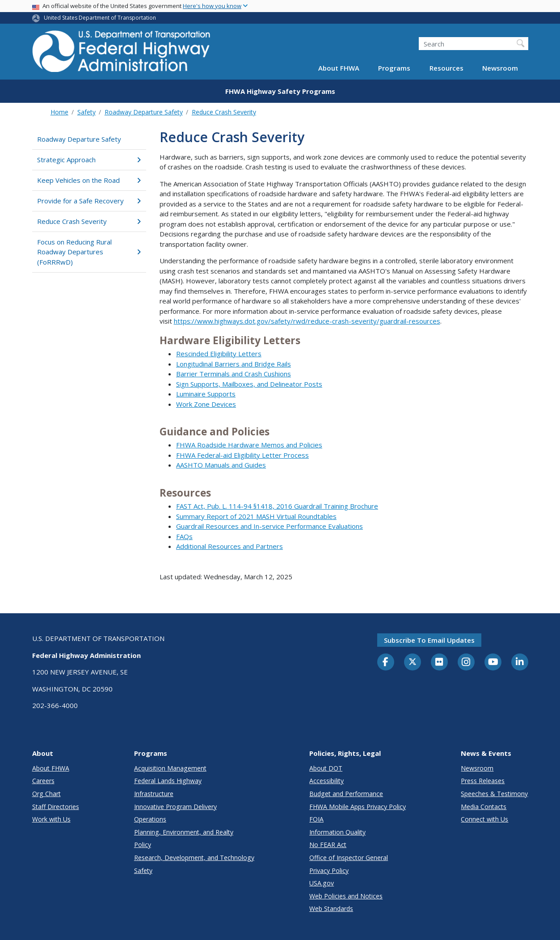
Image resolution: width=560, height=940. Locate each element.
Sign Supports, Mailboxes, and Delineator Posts (249, 384)
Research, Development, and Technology (194, 858)
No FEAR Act (328, 845)
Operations (150, 819)
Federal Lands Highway (168, 781)
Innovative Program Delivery (175, 807)
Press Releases (483, 781)
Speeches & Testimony (494, 794)
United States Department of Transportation (100, 18)
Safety (86, 112)
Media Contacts (484, 807)
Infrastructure (154, 794)
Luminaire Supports (206, 394)
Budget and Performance (346, 794)
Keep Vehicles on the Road (89, 180)
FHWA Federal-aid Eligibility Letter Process (242, 455)
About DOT (326, 768)
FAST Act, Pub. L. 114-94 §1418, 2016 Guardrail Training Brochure (277, 506)
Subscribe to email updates (429, 640)
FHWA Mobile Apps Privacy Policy (358, 807)
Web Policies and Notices (346, 896)
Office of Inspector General (349, 858)
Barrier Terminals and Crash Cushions (234, 374)
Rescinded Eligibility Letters (219, 354)
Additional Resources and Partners (229, 546)
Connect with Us (484, 819)
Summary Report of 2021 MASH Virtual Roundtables (256, 516)
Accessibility (326, 781)
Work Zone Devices (206, 404)
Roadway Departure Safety (144, 112)
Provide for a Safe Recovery (89, 201)
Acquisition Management (170, 768)
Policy (143, 845)
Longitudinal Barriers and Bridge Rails (234, 364)
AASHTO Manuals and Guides (221, 465)
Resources (446, 68)
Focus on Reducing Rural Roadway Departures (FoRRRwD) (89, 252)
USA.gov (322, 883)
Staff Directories (56, 807)
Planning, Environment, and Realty (184, 832)
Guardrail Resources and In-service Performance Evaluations (269, 526)
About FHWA (339, 68)
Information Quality (337, 832)
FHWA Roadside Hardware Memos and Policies (249, 445)
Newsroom (500, 68)
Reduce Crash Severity (224, 112)
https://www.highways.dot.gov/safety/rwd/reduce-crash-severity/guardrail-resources (307, 321)
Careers (43, 781)
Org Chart (46, 794)
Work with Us (51, 819)
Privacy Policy (329, 870)
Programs (394, 68)
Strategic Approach (89, 160)
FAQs (184, 536)
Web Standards (331, 908)
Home (59, 112)
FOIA (316, 819)
